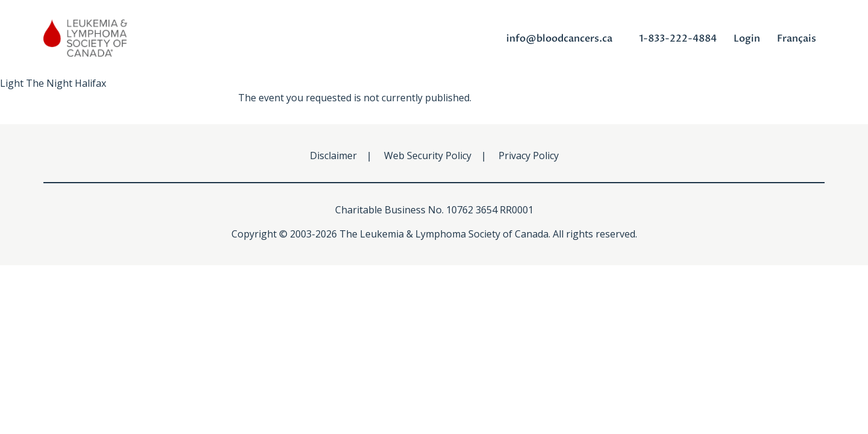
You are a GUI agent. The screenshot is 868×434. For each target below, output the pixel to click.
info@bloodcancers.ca (559, 39)
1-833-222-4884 (678, 39)
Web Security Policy (428, 156)
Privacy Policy (529, 156)
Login (747, 39)
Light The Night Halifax (53, 83)
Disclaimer (333, 156)
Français (797, 39)
